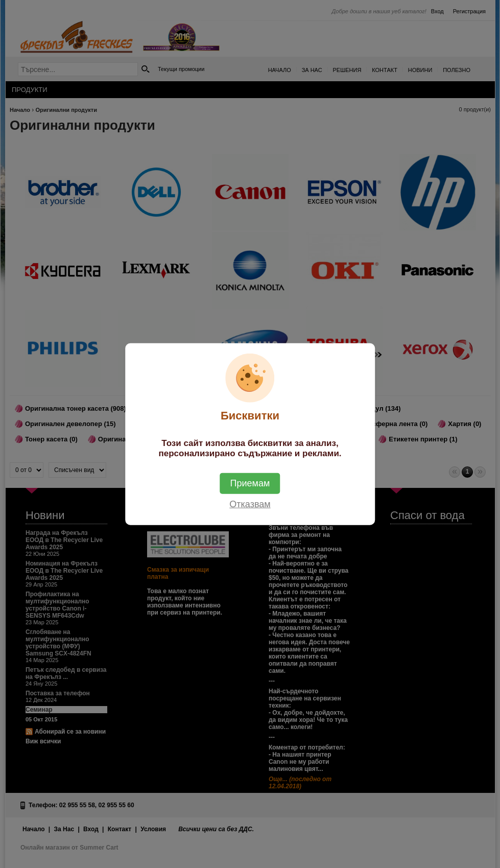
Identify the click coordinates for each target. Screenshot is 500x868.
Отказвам (250, 504)
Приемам (250, 483)
